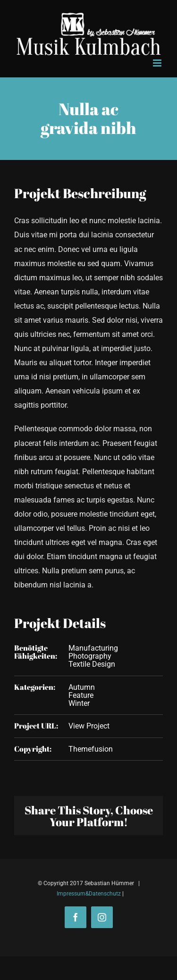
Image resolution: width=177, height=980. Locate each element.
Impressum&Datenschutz (89, 894)
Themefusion (91, 749)
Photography (90, 656)
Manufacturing (93, 648)
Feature (81, 695)
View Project (89, 726)
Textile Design (92, 664)
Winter (79, 703)
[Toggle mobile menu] (158, 63)
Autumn (82, 687)
